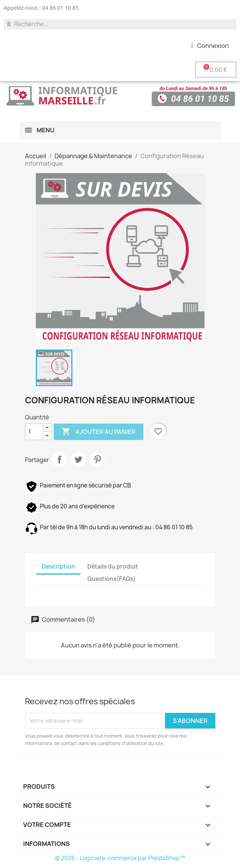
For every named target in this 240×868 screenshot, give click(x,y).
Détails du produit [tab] (113, 567)
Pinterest (97, 459)
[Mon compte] (210, 46)
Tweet (78, 459)
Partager (59, 459)
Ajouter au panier (99, 432)
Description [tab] (58, 567)
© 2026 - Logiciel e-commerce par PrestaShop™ (120, 858)
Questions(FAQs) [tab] (112, 579)
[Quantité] (34, 432)
